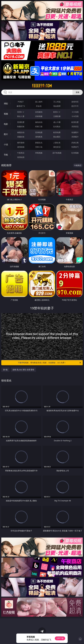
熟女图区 (57, 137)
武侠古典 (75, 143)
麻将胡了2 (21, 106)
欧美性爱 (75, 122)
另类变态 (75, 126)
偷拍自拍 (39, 122)
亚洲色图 (39, 132)
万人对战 (57, 102)
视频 (6, 114)
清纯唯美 (39, 137)
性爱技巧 (75, 147)
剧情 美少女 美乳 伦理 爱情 (23, 370)
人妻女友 (57, 143)
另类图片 (75, 137)
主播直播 (57, 116)
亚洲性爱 (21, 122)
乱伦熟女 (57, 126)
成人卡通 (57, 122)
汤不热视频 (57, 153)
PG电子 (21, 102)
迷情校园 (21, 147)
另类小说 (39, 147)
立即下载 (60, 638)
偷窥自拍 (21, 132)
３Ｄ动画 (75, 112)
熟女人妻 (21, 116)
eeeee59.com (42, 86)
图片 (6, 134)
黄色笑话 (57, 147)
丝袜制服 (39, 116)
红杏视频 (75, 153)
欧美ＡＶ (57, 112)
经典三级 (39, 126)
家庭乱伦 (39, 143)
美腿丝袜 (21, 137)
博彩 (6, 104)
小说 (6, 144)
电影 (6, 124)
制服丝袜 (21, 126)
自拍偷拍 (39, 112)
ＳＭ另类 (75, 116)
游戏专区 (75, 102)
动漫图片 (75, 132)
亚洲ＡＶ (21, 112)
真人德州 (39, 102)
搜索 (78, 92)
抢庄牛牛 (75, 106)
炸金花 (39, 106)
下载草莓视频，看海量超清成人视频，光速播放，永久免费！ (50, 363)
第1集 (5, 370)
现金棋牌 (57, 106)
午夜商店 (21, 153)
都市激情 (21, 143)
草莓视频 (39, 153)
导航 (6, 155)
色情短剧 (21, 157)
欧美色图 (57, 132)
